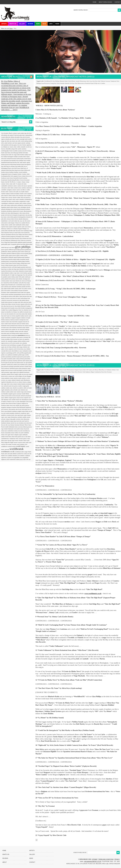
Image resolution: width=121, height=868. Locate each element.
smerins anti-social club (18, 409)
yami (6, 454)
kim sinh (29, 296)
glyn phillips (23, 247)
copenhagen (5, 203)
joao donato (16, 281)
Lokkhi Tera (5, 310)
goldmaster (28, 250)
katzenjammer (18, 294)
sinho (8, 405)
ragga (11, 372)
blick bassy (17, 168)
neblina (20, 341)
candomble (4, 186)
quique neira (5, 370)
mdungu (27, 329)
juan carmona (5, 287)
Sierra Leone (63, 370)
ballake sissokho (19, 157)
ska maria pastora (24, 405)
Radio (57, 24)
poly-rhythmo (21, 364)
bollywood (27, 170)
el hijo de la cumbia (20, 223)
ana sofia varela (20, 141)
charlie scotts (23, 194)
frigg (6, 242)
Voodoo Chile (22, 440)
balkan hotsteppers (9, 157)
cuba (5, 205)
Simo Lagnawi (17, 403)
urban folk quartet (16, 437)
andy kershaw (9, 143)
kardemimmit (14, 292)
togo (3, 429)
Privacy (117, 859)
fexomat (13, 238)
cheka (10, 196)
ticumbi (7, 427)
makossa (13, 320)
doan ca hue (7, 217)
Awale (11, 151)
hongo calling (20, 263)
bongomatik (5, 174)
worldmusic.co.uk (8, 452)
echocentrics (5, 223)
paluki (20, 355)
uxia (23, 437)
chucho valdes (17, 197)
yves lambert (21, 456)
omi (29, 347)
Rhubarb (62, 81)
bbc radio (20, 162)
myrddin (7, 339)
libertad (23, 306)
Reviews (30, 24)
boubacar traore (6, 178)
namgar (15, 341)
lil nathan (28, 306)
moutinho (14, 337)
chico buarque (20, 196)
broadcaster (4, 180)
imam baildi (28, 271)
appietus (29, 145)
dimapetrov (16, 213)
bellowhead (13, 164)
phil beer (20, 361)
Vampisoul (113, 81)
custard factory (28, 205)
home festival (13, 263)
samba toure (13, 392)
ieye (14, 271)
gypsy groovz (13, 255)
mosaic (9, 337)
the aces (4, 425)
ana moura (13, 141)
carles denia (10, 188)
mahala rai (24, 318)
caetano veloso (5, 184)
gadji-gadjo (4, 244)
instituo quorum (27, 273)
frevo (3, 242)
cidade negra (5, 199)
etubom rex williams (12, 229)
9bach (11, 133)
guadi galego (29, 253)
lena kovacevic (10, 306)
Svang (52, 83)
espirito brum (5, 227)
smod (26, 409)
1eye (3, 133)
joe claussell (5, 283)
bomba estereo (5, 172)
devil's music (20, 211)
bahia (27, 153)
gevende (24, 244)
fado (14, 231)
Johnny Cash (115, 370)
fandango (27, 231)
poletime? (4, 364)
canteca (15, 186)
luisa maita (22, 314)
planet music (20, 363)
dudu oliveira (15, 219)
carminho (4, 190)
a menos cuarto (17, 133)
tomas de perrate (25, 429)
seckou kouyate (16, 396)
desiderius (4, 211)
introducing (4, 275)
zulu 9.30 (26, 459)
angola (19, 143)
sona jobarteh (8, 411)
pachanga (10, 353)
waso (30, 442)
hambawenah (21, 257)
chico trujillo (27, 196)
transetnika (8, 433)
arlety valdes (17, 147)
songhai (19, 411)
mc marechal (21, 329)
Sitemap (95, 859)
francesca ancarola (26, 240)
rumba (8, 388)
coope (28, 201)
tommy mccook (18, 431)
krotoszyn (16, 300)
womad (10, 446)
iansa (18, 269)
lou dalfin (20, 312)
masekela (20, 327)
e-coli (9, 221)
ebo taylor (27, 221)
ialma (10, 269)
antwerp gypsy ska (14, 145)
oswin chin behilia (13, 351)
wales (28, 440)
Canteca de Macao (93, 370)
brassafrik (16, 178)
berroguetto (28, 164)
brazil (21, 178)
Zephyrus (88, 372)
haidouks (11, 257)
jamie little (19, 277)
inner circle (20, 273)
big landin (18, 166)
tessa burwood (28, 423)
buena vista (4, 182)
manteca (4, 322)
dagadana (4, 207)
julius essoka (28, 289)
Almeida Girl (68, 83)
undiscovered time (6, 437)
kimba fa (4, 298)
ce (26, 190)
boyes (12, 178)
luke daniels (28, 314)
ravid (6, 376)
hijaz (16, 261)
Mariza (48, 372)
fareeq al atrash (14, 233)
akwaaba (20, 135)
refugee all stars (22, 376)
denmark (23, 209)
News (38, 24)
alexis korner (26, 137)
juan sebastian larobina (15, 287)
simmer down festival (7, 403)
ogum (3, 347)
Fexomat (109, 372)
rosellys (20, 386)
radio (29, 370)
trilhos (17, 433)
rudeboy (4, 388)
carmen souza (18, 188)
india (3, 273)
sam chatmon (22, 390)
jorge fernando (9, 285)
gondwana (15, 252)
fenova (27, 234)
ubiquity (17, 435)
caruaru (14, 190)
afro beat (29, 133)
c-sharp (27, 182)
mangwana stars (24, 320)
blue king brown (16, 170)
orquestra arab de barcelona (16, 349)
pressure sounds (24, 366)
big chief (4, 166)
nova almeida (23, 343)
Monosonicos (81, 83)
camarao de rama (22, 184)
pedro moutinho (8, 359)
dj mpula (15, 215)
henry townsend (11, 261)
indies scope (13, 273)
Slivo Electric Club (80, 372)
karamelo (25, 290)
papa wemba (25, 355)
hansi (7, 259)
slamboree (28, 407)
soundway (18, 413)
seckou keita (8, 396)
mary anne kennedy (12, 327)
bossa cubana (22, 176)
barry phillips (20, 160)
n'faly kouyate (14, 339)
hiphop (20, 261)
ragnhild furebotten (24, 372)
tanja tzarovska (18, 421)
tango (12, 421)
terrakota (21, 423)
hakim (15, 257)
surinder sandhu (22, 417)
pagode (26, 353)
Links (51, 24)
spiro (28, 413)
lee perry (18, 304)
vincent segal (11, 440)
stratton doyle (11, 415)
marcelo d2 (26, 322)
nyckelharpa (13, 345)
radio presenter (5, 372)
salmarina (7, 390)
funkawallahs (14, 242)
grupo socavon (21, 253)
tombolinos (11, 431)
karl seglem (27, 292)
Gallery (22, 24)
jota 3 (15, 285)
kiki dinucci (16, 296)
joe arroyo (22, 281)
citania (10, 199)
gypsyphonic (5, 257)
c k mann (18, 182)
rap (23, 374)
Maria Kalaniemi (41, 372)
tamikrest (7, 421)
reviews (3, 380)
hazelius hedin (12, 259)
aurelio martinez (22, 149)
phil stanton (26, 361)
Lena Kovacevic (46, 83)
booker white (26, 174)
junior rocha (11, 290)
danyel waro (17, 207)
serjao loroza (20, 398)
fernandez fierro (20, 236)
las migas (15, 302)
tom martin (17, 429)
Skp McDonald (21, 407)
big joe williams (11, 166)
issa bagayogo (19, 275)
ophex (3, 349)
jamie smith (25, 277)
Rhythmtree (27, 380)
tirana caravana (19, 427)
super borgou (27, 415)
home (94, 2)
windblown (4, 446)
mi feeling (12, 333)
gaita (9, 244)
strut (16, 415)
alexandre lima (19, 137)
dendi (19, 209)
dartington (24, 207)
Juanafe (78, 81)
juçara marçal (26, 285)
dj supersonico (22, 215)
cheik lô (6, 196)
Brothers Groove (20, 180)
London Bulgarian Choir (15, 310)
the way (8, 425)
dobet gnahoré (14, 217)
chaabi (23, 192)
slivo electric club (6, 409)
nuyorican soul (5, 345)
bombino (25, 172)
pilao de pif (8, 363)
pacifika (22, 353)
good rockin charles (23, 252)
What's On (13, 24)
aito (9, 135)
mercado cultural (23, 331)
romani (15, 384)
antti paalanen (5, 145)
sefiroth (23, 396)
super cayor (5, 417)
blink (8, 170)
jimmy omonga (23, 279)
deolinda (28, 209)
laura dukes (8, 304)
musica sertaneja (24, 337)
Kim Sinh (98, 81)
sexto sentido (12, 400)
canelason (10, 186)
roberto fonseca (23, 382)
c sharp (23, 182)
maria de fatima (21, 324)
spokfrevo (4, 415)
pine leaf (14, 363)
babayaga (16, 153)
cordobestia (11, 203)
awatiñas (15, 151)
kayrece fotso (25, 294)
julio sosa (22, 289)
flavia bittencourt (24, 238)
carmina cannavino (27, 188)
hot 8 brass (20, 265)
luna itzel (4, 316)
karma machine (9, 294)
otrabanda (25, 351)
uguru (21, 435)
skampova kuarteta (12, 407)
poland (30, 363)
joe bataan (28, 281)
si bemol (9, 401)
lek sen (30, 304)
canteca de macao (22, 186)
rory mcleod (5, 386)
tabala (3, 421)
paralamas (9, 357)
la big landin (22, 300)
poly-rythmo (29, 364)
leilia (27, 304)
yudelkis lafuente (13, 456)
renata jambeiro (6, 378)
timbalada (12, 427)
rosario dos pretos (13, 386)
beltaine (19, 164)
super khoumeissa (13, 417)
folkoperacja (14, 240)
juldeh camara (15, 289)
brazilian (25, 178)
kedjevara (6, 296)
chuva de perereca (25, 197)
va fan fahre (27, 437)
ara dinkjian (5, 147)
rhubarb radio (20, 380)
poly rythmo (14, 364)
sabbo (25, 388)
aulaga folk (14, 149)
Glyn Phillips (56, 81)
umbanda (25, 435)
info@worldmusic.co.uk (93, 861)
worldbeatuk (17, 449)
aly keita (17, 139)
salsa (12, 390)
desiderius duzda (12, 211)
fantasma (7, 233)
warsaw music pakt (23, 442)
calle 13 (15, 184)
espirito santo (21, 227)
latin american (25, 302)
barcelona (14, 159)
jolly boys (24, 283)
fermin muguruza (11, 236)
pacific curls (16, 353)
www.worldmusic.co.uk (93, 594)
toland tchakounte (9, 429)
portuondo (17, 366)
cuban (8, 205)
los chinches (25, 310)
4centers (7, 133)
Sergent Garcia (79, 370)
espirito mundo (13, 227)
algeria (3, 139)
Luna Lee (9, 316)
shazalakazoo (25, 400)
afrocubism (4, 135)
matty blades (26, 327)
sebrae (3, 396)
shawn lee (19, 400)
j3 (23, 275)
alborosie (8, 137)
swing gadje (12, 419)
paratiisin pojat (16, 357)
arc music (11, 147)
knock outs (9, 298)
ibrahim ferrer (23, 269)
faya (17, 234)
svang (7, 419)
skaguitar (4, 407)
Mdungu (39, 83)
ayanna (20, 151)
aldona (13, 137)
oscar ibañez (27, 349)
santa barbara (27, 392)
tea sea (17, 423)
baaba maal (4, 153)
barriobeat (6, 160)
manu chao (9, 322)
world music (21, 446)
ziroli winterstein (11, 459)
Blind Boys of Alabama (105, 370)
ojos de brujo (8, 347)
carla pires (4, 188)
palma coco (4, 355)
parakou (4, 357)
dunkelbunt (4, 221)
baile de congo (13, 155)
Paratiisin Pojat (89, 83)
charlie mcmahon (15, 194)
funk (9, 242)
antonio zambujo (26, 143)
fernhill (27, 236)
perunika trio (5, 361)
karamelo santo (5, 292)
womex (14, 446)
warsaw (16, 442)
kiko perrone (23, 296)
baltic (25, 157)
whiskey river (24, 444)
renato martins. (22, 378)
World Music (72, 81)
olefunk (14, 347)
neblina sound (25, 341)
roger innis (7, 384)
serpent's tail (27, 398)
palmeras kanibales (13, 355)
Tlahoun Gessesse (105, 81)
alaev (24, 135)
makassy (8, 320)
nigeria (3, 343)
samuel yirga (20, 392)
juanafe (24, 287)
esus (26, 227)
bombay (12, 172)
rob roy (16, 382)
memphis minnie (14, 331)
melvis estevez (5, 331)
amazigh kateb (24, 139)
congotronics (23, 201)
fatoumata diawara (11, 234)
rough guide (26, 386)
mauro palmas (5, 329)
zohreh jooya (20, 459)
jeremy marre (15, 279)
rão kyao (11, 370)
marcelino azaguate (18, 322)
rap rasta (26, 374)
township (25, 431)
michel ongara (19, 333)
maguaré (14, 318)
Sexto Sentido (60, 83)
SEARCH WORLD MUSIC (81, 10)
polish (9, 364)
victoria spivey (23, 439)
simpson (24, 403)
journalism (20, 285)
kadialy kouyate (19, 290)
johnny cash (18, 283)
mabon (23, 316)
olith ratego (20, 347)
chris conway (9, 197)
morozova (4, 337)
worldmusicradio (19, 452)
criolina (24, 203)
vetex (17, 439)
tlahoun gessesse (27, 427)
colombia (22, 199)
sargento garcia (13, 394)
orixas (7, 349)
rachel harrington (18, 370)
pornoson (6, 366)
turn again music (10, 435)
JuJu (93, 81)
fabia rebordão (9, 231)
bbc (16, 162)
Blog (44, 24)
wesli (18, 444)
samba (8, 392)
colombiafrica (28, 199)
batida (29, 160)
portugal (11, 366)
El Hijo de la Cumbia (99, 83)
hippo (24, 261)
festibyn (4, 238)
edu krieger (12, 223)
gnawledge (17, 250)
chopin (3, 197)
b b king (28, 151)
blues (23, 170)
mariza (27, 326)
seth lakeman (5, 400)
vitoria (17, 440)
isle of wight (11, 275)
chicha (14, 196)
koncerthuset (24, 298)
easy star (22, 221)
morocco (27, 335)
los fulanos (14, 312)
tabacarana (26, 419)
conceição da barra (6, 201)
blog (11, 170)
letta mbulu (18, 306)
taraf (23, 421)
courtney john (18, 203)
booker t (20, 174)
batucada (12, 162)
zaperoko (4, 457)
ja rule (26, 275)
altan (13, 139)
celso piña (16, 192)
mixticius (26, 333)
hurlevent (28, 267)
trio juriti (21, 433)
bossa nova (29, 176)
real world (15, 376)
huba (16, 267)
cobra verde (16, 199)
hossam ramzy (13, 265)
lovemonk (26, 312)
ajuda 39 (12, 135)
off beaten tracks (26, 345)
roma (11, 384)
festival (8, 238)
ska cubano (16, 405)
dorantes (29, 217)
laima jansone (9, 302)
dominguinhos (22, 217)
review (28, 378)
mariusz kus (22, 326)
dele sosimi (14, 209)
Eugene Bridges (23, 229)
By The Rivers (12, 182)
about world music (105, 2)
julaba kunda (7, 289)
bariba (18, 159)
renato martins (14, 378)
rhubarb (14, 380)
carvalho (23, 190)
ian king (14, 269)
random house (10, 374)
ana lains (7, 141)
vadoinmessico (5, 439)
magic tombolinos (6, 318)
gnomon (23, 250)
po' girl (26, 363)
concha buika (15, 201)
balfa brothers (21, 155)
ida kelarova (9, 271)
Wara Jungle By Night (7, 442)
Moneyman (83, 81)
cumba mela (14, 205)
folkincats (8, 240)
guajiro (3, 255)
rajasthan (4, 374)
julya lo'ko (4, 290)
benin (23, 164)
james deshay (12, 277)
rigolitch (4, 382)
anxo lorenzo (23, 145)
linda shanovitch (6, 308)
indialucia (7, 273)
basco (25, 160)
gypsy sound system (22, 255)
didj (12, 213)
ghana (28, 244)
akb (16, 135)
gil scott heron (11, 247)
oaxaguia (19, 345)
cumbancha (20, 205)
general (19, 244)
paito (30, 353)
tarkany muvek (11, 423)
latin (19, 302)
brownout (27, 180)
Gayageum (14, 244)
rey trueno (9, 380)
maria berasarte (12, 324)
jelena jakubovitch (6, 279)
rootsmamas (29, 384)
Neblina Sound (54, 372)
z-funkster (27, 456)
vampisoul (13, 439)
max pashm (12, 329)
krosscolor (10, 300)
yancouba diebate (12, 454)
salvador (16, 390)
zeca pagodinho (16, 457)
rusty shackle (13, 388)
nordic (18, 343)
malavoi (18, 320)
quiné (29, 368)
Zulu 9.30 (85, 370)
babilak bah (22, 153)
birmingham (5, 168)
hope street (27, 263)
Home (11, 28)
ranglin (16, 374)
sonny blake (25, 411)
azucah (24, 151)
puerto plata (19, 368)
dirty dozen (23, 213)
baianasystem (5, 155)
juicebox (28, 287)
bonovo (10, 174)
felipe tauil (22, 234)
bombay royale (18, 172)
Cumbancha (98, 372)
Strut (118, 81)
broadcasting (11, 180)
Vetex (73, 372)
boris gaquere (15, 176)
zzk (30, 459)
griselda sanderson (12, 253)
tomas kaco (4, 431)
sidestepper (23, 401)
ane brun (15, 143)
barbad (9, 159)
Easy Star (75, 83)
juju (2, 289)
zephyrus (4, 459)
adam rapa (24, 133)
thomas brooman (15, 425)
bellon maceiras (6, 164)
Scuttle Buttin (25, 394)
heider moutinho (21, 259)
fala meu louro (20, 231)
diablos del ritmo (6, 213)
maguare (19, 318)
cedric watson (9, 192)
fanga (31, 231)
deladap (8, 209)
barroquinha (13, 160)
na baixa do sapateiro (24, 339)
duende (21, 219)
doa (2, 217)
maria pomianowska (12, 326)
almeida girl (9, 139)
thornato (22, 425)
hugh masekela (21, 267)
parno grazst (24, 357)
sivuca (11, 405)
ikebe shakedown (20, 271)
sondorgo (15, 411)
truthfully (26, 433)
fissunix (17, 238)
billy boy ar (24, 166)
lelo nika (4, 306)
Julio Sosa (89, 81)
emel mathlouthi (17, 225)
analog (26, 141)
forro (19, 240)
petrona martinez (13, 361)
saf (28, 388)
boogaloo (15, 174)
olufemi (25, 347)
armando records (25, 147)
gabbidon (20, 242)
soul (5, 413)
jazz (29, 277)
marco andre (5, 324)
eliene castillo (9, 225)
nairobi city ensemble (7, 341)
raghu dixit (16, 372)
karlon (3, 294)
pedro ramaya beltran (18, 359)
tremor (13, 433)
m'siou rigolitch (16, 316)
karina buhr (21, 292)
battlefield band (6, 162)
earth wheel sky (15, 221)
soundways (24, 413)
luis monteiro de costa (13, 314)
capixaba (30, 186)
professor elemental (10, 368)
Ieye (55, 83)
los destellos (8, 312)
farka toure (21, 233)
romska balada (21, 384)
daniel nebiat (10, 207)
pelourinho (27, 359)
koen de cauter (17, 298)
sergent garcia (13, 398)
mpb (18, 337)
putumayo (25, 368)
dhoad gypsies (28, 211)
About (5, 862)
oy (6, 353)
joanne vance (9, 281)
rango (20, 374)
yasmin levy (21, 454)
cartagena (9, 190)
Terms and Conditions (106, 859)
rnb (13, 382)
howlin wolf (11, 267)
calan (11, 184)
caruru (18, 190)
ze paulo (9, 457)
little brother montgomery (25, 308)
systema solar (20, 419)
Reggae (29, 376)
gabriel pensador (27, 242)
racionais (25, 370)
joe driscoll (11, 283)
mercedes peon (5, 333)
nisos (7, 343)
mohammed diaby (6, 335)
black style (11, 168)
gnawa (3, 250)
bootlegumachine (6, 176)
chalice (27, 192)
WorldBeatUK (48, 81)
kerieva (11, 296)
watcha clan (5, 444)
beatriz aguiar (26, 162)
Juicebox (69, 372)
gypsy (7, 255)
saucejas (19, 394)
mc (17, 329)
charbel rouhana (6, 194)
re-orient (10, 376)
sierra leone (29, 401)
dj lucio (10, 215)
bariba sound (24, 159)
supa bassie (21, 415)
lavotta (14, 304)
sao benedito (5, 394)
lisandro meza (14, 308)
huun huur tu (5, 269)
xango (26, 452)
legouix (23, 304)
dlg (31, 215)
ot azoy (20, 351)
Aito (105, 372)
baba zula (10, 153)
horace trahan (5, 265)
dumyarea (25, 219)
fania (3, 233)
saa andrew (20, 388)
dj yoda (28, 215)
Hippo (93, 372)
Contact (32, 862)
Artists (4, 24)
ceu (20, 192)
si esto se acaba (15, 401)
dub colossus (8, 219)
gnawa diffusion (10, 250)
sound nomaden (10, 413)
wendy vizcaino (12, 444)
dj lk (7, 215)
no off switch (12, 343)
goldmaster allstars (6, 252)
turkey (3, 435)
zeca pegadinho (24, 457)
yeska (26, 454)
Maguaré (63, 372)
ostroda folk (5, 351)
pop (2, 366)
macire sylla (28, 316)
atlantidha (8, 149)
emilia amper (25, 225)
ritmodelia (9, 382)
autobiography (5, 151)
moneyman (14, 335)
